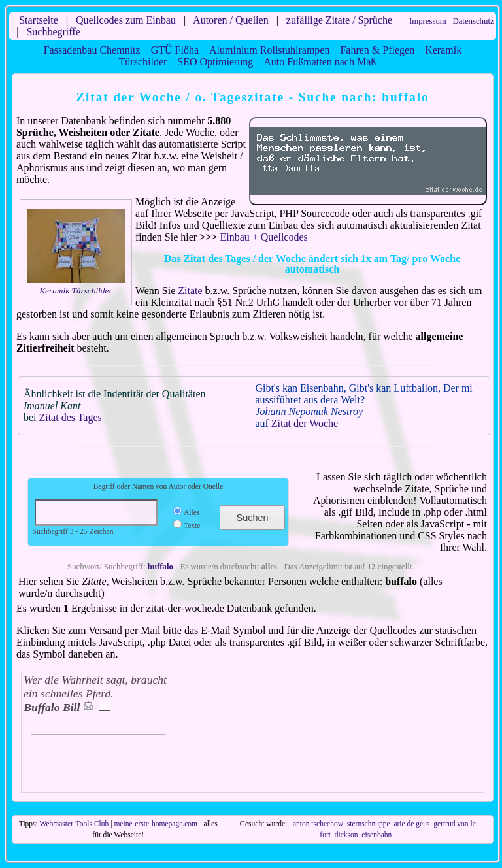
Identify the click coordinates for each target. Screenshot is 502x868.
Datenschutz (473, 21)
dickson (346, 835)
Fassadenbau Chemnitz (92, 50)
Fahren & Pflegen (377, 50)
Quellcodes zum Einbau (126, 20)
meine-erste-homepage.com (156, 824)
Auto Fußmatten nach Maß (320, 62)
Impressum (428, 21)
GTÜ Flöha (175, 50)
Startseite (39, 20)
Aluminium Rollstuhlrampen (269, 50)
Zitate (190, 291)
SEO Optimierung (215, 62)
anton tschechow (318, 824)
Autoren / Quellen (231, 20)
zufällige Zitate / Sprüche (339, 20)
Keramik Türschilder (75, 291)
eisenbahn (376, 835)
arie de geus (411, 824)
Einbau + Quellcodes (263, 237)
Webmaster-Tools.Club (74, 824)
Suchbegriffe (53, 32)
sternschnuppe (369, 824)
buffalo (160, 567)
